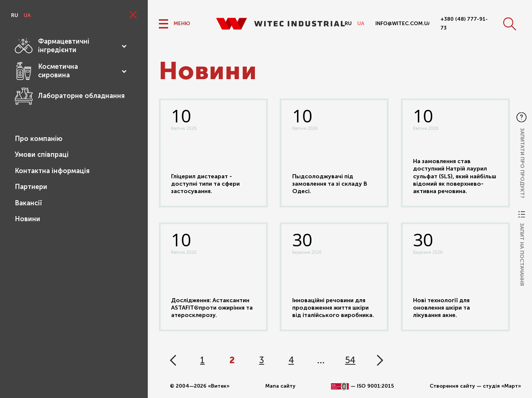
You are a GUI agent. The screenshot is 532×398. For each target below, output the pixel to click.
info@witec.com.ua (402, 23)
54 (350, 360)
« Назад (173, 360)
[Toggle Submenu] (124, 46)
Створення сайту (452, 386)
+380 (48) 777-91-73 (464, 23)
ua (27, 15)
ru (15, 15)
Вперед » (380, 360)
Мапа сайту (280, 386)
